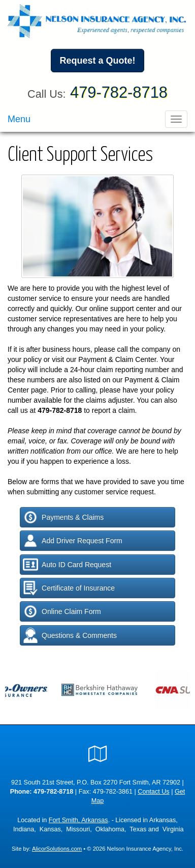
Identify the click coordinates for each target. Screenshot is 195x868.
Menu (19, 119)
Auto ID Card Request (67, 565)
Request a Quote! (97, 61)
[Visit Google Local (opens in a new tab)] (98, 754)
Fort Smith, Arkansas (78, 820)
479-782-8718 (119, 92)
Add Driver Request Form (73, 541)
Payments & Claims (63, 517)
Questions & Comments (70, 635)
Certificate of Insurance (69, 588)
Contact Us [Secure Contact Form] (153, 792)
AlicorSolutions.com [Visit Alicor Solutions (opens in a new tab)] (57, 849)
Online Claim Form (62, 611)
